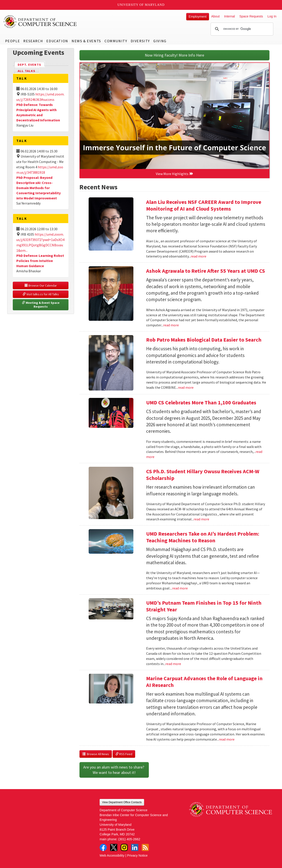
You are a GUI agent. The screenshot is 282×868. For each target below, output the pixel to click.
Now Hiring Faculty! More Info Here (174, 55)
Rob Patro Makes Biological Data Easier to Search (204, 340)
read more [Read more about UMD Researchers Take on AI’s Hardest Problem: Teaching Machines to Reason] (180, 588)
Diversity (140, 41)
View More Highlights (175, 174)
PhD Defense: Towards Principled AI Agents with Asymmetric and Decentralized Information (38, 112)
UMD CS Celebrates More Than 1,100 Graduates (201, 402)
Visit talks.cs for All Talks (41, 294)
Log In (272, 16)
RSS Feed (124, 754)
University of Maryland (141, 5)
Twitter (114, 847)
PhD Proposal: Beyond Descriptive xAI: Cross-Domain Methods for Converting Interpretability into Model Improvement (38, 188)
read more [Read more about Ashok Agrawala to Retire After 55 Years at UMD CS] (171, 325)
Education (57, 41)
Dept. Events (31, 64)
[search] (241, 29)
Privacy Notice (137, 855)
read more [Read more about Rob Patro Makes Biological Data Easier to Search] (186, 387)
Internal (229, 16)
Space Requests (251, 16)
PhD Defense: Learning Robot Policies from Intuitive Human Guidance (40, 261)
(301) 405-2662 (129, 839)
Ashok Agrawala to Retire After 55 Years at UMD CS (206, 271)
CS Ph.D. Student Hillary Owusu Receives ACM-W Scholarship (203, 475)
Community (116, 41)
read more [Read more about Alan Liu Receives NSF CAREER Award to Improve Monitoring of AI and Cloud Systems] (199, 256)
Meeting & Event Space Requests (41, 305)
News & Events (86, 41)
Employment (198, 17)
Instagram (124, 847)
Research (33, 41)
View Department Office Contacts (122, 802)
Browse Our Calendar (41, 285)
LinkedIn (135, 847)
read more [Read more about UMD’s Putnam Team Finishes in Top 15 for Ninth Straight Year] (173, 664)
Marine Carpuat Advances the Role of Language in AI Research (204, 682)
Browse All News (96, 754)
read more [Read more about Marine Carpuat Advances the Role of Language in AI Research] (227, 739)
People (13, 41)
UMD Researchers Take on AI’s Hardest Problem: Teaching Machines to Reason (203, 537)
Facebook (103, 847)
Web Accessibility (112, 855)
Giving (160, 41)
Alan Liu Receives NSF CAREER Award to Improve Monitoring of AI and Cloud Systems (204, 205)
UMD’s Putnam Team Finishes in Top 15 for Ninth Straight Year (204, 606)
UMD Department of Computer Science (40, 22)
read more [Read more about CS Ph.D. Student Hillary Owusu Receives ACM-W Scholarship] (201, 519)
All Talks (27, 71)
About (216, 16)
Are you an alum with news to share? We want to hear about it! (114, 770)
